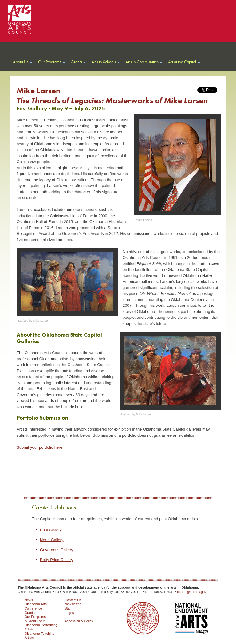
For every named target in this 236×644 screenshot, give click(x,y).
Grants (30, 613)
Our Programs (35, 617)
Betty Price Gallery (57, 560)
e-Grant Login (35, 621)
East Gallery (51, 530)
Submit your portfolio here (39, 447)
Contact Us (73, 600)
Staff (68, 608)
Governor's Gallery (57, 550)
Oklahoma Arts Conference (36, 606)
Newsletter (73, 604)
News (29, 600)
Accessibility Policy (79, 621)
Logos (69, 613)
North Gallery (52, 540)
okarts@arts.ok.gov (192, 592)
